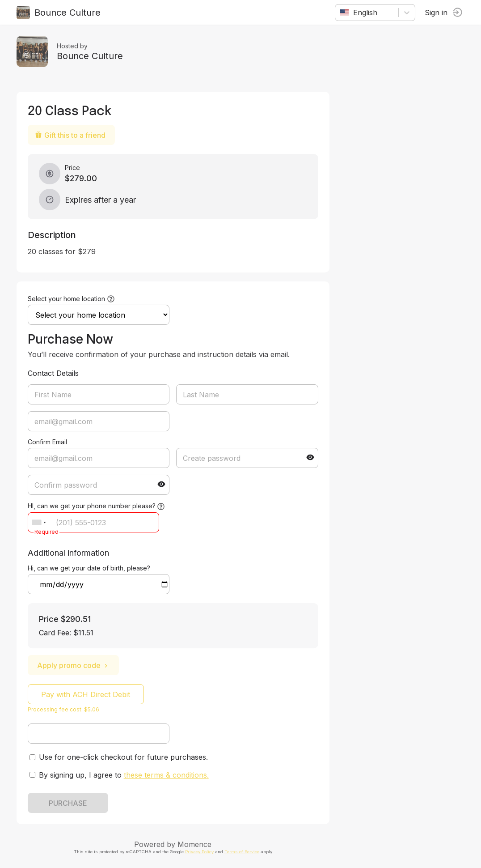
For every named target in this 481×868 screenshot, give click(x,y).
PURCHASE (69, 803)
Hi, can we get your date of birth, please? (90, 568)
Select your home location (68, 299)
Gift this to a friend (72, 135)
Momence (196, 844)
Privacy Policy (201, 852)
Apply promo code (75, 665)
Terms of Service (243, 852)
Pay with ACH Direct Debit (87, 694)
